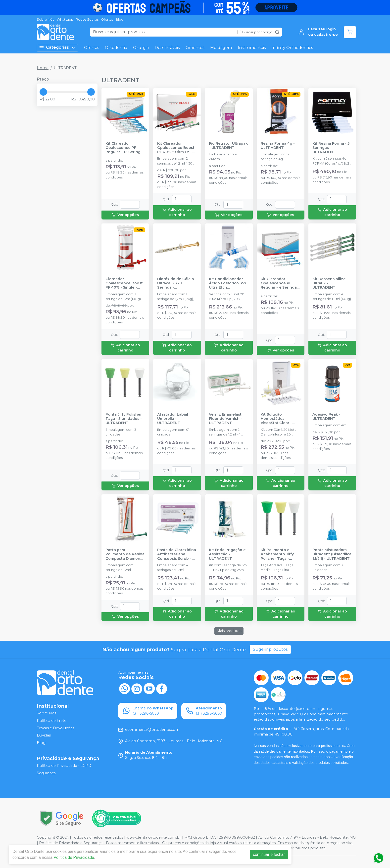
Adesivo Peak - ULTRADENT (326, 417)
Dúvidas (44, 735)
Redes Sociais (87, 20)
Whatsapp (65, 20)
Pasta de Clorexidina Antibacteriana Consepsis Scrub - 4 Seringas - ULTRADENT (177, 554)
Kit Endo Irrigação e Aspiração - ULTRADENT (227, 554)
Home (43, 68)
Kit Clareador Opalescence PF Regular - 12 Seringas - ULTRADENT (125, 148)
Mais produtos (229, 631)
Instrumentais (252, 48)
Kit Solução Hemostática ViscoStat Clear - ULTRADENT (276, 419)
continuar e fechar (269, 854)
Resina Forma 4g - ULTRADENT (278, 146)
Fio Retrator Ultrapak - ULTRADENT (228, 146)
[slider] (43, 92)
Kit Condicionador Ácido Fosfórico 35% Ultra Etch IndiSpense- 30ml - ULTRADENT (228, 283)
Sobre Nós (45, 20)
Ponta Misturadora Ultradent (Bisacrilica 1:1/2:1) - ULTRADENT (332, 554)
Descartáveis (167, 48)
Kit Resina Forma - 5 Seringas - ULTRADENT (331, 148)
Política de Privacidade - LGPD (64, 766)
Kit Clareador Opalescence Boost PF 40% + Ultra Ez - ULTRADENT (176, 148)
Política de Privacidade (74, 857)
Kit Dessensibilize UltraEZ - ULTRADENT (329, 283)
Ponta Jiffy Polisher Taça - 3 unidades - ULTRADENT (124, 419)
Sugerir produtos (270, 649)
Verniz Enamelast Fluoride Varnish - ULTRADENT (225, 419)
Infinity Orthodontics (292, 48)
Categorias (57, 48)
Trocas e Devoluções (56, 728)
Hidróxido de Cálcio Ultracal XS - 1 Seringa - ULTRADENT (176, 283)
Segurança (46, 773)
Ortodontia (116, 48)
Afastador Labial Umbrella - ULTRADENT (173, 419)
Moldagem (221, 48)
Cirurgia (141, 48)
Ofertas (107, 20)
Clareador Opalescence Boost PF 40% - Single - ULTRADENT (124, 283)
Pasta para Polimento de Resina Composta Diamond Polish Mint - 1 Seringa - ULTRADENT (125, 554)
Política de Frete (52, 721)
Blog (120, 20)
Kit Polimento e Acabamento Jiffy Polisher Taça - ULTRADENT (277, 554)
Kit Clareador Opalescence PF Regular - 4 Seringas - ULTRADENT (280, 283)
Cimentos (195, 48)
